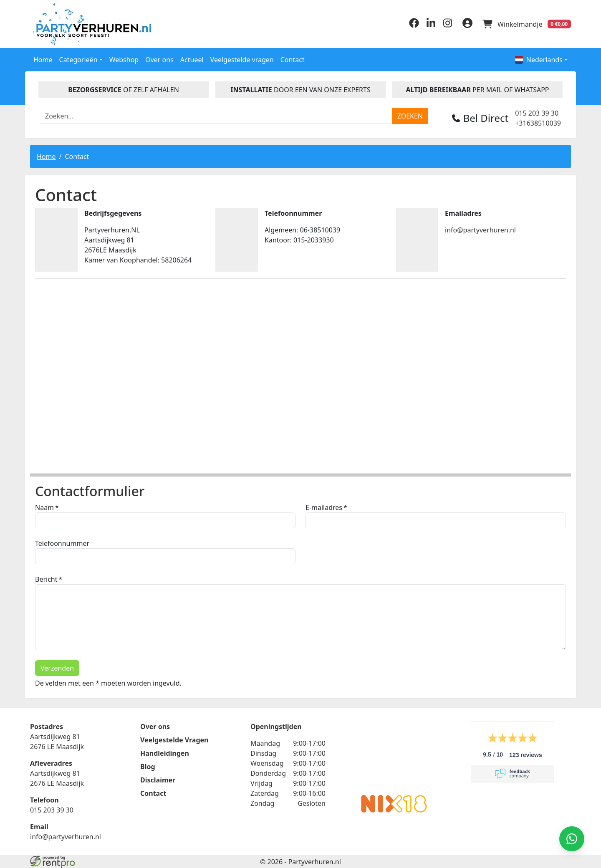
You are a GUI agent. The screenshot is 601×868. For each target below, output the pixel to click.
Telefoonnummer (62, 543)
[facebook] (414, 25)
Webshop (124, 60)
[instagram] (447, 25)
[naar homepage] (94, 24)
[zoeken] (410, 116)
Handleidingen (165, 753)
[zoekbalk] (216, 116)
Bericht (46, 579)
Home (43, 60)
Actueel (192, 60)
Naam (44, 507)
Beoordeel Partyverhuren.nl (394, 755)
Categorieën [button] (78, 60)
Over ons (159, 60)
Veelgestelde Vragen (174, 740)
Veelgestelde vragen (242, 60)
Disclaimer (158, 780)
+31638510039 (538, 123)
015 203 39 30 (537, 113)
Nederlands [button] (539, 60)
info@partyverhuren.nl (480, 230)
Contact (293, 60)
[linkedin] (431, 25)
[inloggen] (467, 24)
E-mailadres (324, 507)
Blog (148, 767)
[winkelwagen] (527, 24)
